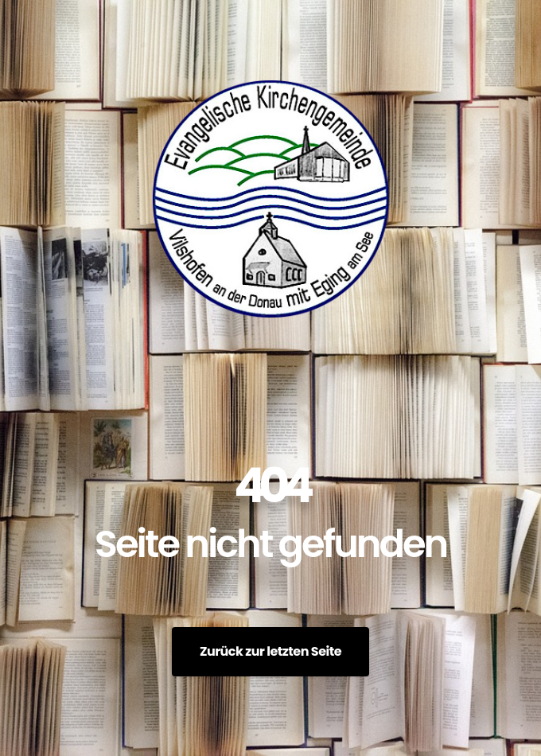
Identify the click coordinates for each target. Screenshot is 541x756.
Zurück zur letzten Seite (270, 651)
